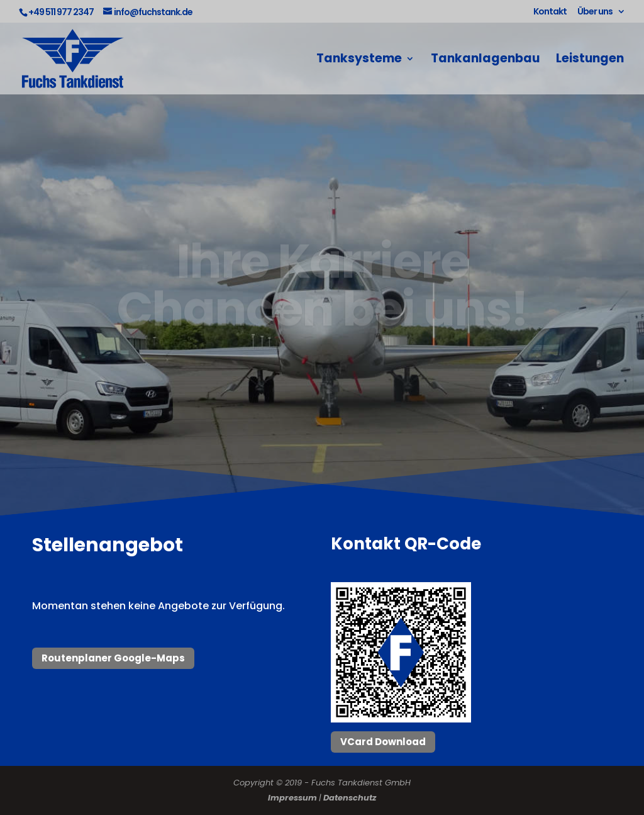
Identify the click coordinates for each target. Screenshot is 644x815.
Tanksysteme (359, 60)
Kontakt (550, 12)
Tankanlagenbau (485, 60)
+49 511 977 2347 (61, 12)
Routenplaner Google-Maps (113, 658)
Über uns (595, 12)
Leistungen (590, 60)
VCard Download (383, 742)
